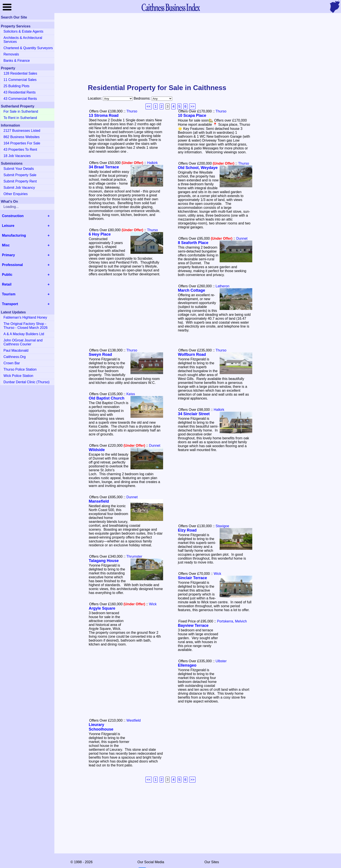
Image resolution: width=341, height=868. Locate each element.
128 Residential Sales (20, 73)
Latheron (222, 286)
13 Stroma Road (104, 115)
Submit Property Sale (20, 175)
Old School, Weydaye (198, 168)
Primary (8, 255)
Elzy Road (187, 530)
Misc (6, 245)
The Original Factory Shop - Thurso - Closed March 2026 (26, 326)
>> (192, 106)
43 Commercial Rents (20, 99)
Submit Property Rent (20, 181)
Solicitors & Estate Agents (23, 31)
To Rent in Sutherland (20, 118)
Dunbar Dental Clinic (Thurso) (27, 382)
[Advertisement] (170, 49)
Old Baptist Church (107, 398)
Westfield (134, 720)
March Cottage (191, 290)
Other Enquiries (16, 194)
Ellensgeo (187, 665)
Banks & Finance (17, 61)
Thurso (132, 111)
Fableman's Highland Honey (25, 317)
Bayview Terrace (193, 625)
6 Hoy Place (100, 234)
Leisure (8, 226)
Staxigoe (222, 526)
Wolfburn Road (192, 355)
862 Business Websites (22, 137)
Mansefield (99, 501)
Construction (13, 216)
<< (149, 106)
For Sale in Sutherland (21, 111)
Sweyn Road (100, 355)
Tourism (9, 294)
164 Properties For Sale (22, 143)
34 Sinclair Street (194, 414)
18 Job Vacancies (17, 156)
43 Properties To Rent (20, 150)
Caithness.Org (15, 357)
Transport (10, 304)
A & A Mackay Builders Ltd (24, 334)
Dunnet (242, 238)
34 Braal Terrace (104, 167)
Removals (11, 54)
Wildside (97, 450)
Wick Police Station (18, 376)
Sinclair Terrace (192, 578)
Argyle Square (102, 608)
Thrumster (134, 556)
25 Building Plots (16, 86)
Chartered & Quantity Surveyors (28, 48)
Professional (12, 265)
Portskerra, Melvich (232, 621)
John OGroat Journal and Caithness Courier (23, 342)
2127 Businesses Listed (22, 131)
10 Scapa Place (192, 115)
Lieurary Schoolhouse (101, 727)
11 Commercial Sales (20, 80)
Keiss (131, 394)
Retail (7, 284)
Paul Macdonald (16, 350)
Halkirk (152, 163)
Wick (217, 574)
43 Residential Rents (20, 92)
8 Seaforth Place (193, 243)
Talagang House (104, 561)
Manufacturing (14, 235)
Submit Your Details (19, 169)
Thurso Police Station (20, 369)
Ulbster (221, 661)
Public (7, 275)
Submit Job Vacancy (19, 188)
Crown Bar (12, 363)
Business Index (170, 7)
